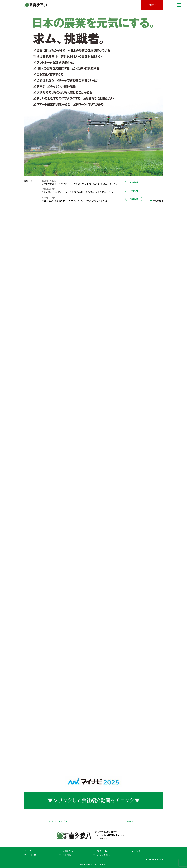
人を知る (136, 851)
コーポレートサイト (57, 821)
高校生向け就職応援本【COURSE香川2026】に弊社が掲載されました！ (75, 200)
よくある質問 (104, 855)
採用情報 (67, 855)
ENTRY (152, 5)
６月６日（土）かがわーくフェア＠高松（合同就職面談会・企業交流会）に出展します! (81, 192)
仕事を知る (103, 851)
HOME (31, 851)
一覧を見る (156, 200)
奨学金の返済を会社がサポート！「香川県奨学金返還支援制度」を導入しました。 (79, 184)
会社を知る (68, 851)
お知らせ (134, 182)
